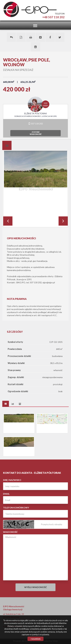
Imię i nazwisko (12, 480)
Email (6, 494)
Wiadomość (10, 532)
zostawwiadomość (36, 133)
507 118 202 (36, 124)
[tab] (7, 145)
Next (63, 221)
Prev (8, 221)
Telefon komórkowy (16, 508)
